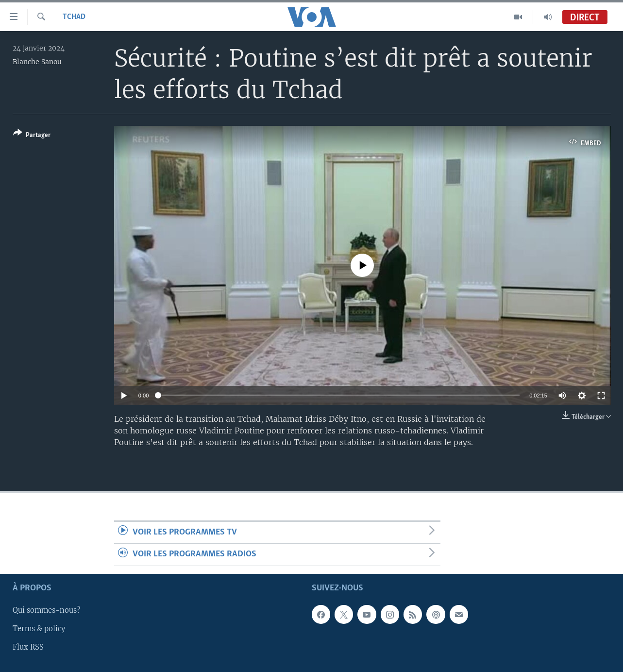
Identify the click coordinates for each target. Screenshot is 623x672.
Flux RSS (28, 647)
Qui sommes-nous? (46, 610)
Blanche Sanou (37, 62)
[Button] (32, 136)
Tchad (74, 17)
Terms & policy (39, 629)
